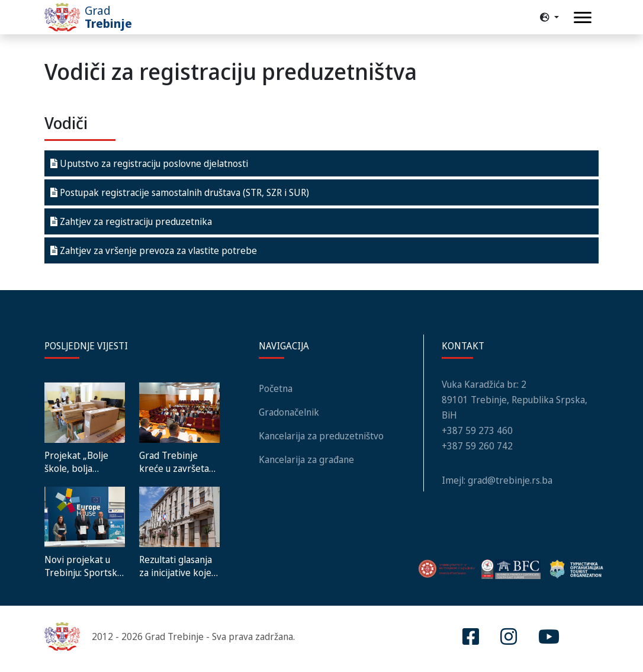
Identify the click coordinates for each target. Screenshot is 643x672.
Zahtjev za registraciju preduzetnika (131, 221)
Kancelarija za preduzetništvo (321, 436)
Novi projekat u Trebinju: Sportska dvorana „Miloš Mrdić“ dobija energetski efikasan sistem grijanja (83, 566)
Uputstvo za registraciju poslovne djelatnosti (149, 163)
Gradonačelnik (289, 412)
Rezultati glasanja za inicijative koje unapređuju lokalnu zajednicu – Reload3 (179, 566)
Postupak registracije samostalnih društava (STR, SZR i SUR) (180, 192)
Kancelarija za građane (306, 459)
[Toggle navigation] (583, 17)
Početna (276, 388)
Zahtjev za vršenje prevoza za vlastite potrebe (154, 250)
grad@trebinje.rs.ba (510, 480)
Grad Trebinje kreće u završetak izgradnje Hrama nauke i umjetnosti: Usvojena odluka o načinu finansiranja (179, 462)
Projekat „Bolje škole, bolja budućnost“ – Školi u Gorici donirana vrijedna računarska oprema (82, 462)
